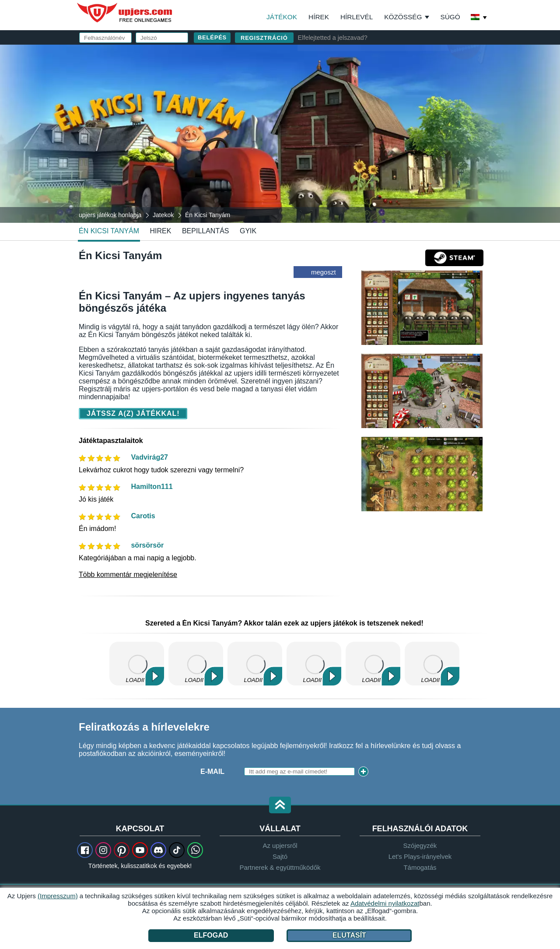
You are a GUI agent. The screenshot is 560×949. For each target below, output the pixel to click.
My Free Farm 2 (137, 664)
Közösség (403, 17)
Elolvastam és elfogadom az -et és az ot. (383, 151)
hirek (161, 231)
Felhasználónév (335, 78)
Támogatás (420, 867)
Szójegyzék (420, 845)
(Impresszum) (58, 896)
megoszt (324, 272)
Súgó (450, 17)
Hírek (319, 17)
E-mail (314, 95)
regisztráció (264, 38)
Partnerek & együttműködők (280, 867)
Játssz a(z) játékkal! (133, 413)
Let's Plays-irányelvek (420, 856)
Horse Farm (373, 664)
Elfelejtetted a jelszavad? (333, 38)
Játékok (282, 17)
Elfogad (211, 935)
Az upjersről (280, 845)
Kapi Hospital (314, 664)
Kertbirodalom (196, 664)
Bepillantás (206, 231)
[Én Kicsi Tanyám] (280, 133)
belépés (382, 55)
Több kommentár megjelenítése (128, 575)
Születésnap (327, 130)
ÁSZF (414, 147)
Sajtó (280, 856)
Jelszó (315, 113)
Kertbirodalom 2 (432, 664)
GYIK (248, 231)
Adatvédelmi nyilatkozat (354, 155)
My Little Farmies (255, 664)
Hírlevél (357, 17)
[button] (280, 806)
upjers (125, 13)
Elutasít (349, 935)
